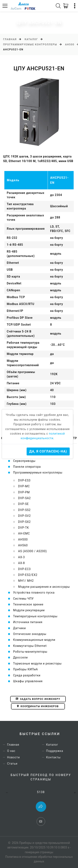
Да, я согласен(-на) (48, 451)
